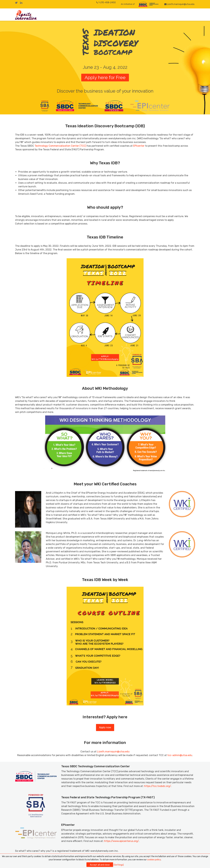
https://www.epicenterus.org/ (121, 841)
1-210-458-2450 (106, 3)
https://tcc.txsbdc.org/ (158, 786)
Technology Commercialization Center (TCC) (60, 146)
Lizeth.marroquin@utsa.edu (179, 4)
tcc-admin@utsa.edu (180, 755)
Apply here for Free (105, 77)
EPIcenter (139, 146)
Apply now (105, 727)
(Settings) (119, 865)
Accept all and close (100, 865)
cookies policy (154, 860)
